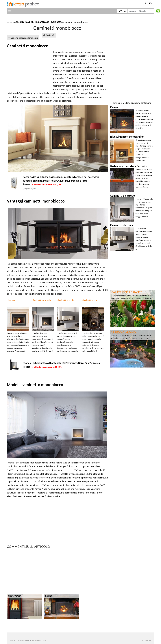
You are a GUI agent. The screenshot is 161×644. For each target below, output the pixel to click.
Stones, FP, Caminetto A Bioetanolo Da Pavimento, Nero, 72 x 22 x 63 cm (62, 363)
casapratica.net (24, 22)
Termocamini (15, 596)
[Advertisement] (38, 19)
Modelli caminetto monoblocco (35, 385)
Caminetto (57, 22)
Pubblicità (147, 640)
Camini (49, 596)
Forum (122, 11)
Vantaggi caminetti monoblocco (36, 201)
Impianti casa (42, 22)
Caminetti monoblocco (28, 46)
